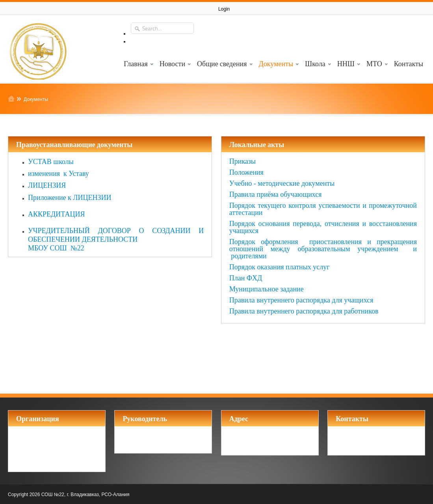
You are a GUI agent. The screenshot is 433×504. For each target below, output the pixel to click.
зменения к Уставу (60, 174)
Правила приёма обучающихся (276, 194)
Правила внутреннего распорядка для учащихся (301, 300)
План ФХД (246, 278)
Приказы (243, 161)
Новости (172, 63)
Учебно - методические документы (282, 183)
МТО (374, 63)
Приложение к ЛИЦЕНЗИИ (70, 198)
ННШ (346, 63)
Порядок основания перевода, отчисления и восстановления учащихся (323, 227)
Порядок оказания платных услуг (280, 267)
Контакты (409, 63)
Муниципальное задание (267, 289)
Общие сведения (222, 63)
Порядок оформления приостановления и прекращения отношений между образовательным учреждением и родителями (323, 249)
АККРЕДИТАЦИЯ (56, 214)
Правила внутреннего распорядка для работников (304, 311)
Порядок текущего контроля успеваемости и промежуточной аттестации (323, 209)
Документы (276, 63)
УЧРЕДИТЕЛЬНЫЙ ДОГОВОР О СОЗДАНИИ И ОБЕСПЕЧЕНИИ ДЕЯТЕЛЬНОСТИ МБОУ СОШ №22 (116, 239)
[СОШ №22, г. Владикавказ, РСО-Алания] (37, 50)
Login (224, 9)
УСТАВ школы (51, 162)
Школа (315, 63)
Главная (136, 63)
